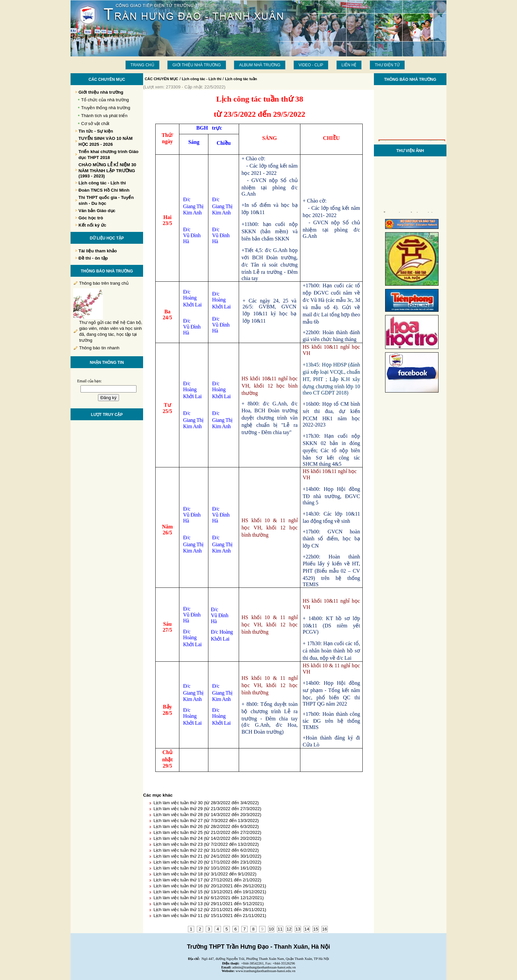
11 (280, 929)
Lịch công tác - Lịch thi (202, 79)
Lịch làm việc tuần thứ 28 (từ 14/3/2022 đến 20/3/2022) (207, 815)
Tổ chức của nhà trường (105, 100)
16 (325, 929)
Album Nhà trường (260, 65)
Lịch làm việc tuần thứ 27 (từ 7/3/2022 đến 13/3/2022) (206, 821)
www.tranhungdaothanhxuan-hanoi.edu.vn (266, 971)
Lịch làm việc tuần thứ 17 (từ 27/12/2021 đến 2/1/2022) (207, 880)
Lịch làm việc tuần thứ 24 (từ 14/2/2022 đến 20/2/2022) (207, 838)
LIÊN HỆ (349, 65)
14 (307, 929)
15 (316, 929)
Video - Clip (311, 65)
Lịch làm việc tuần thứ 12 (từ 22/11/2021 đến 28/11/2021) (210, 910)
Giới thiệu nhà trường (197, 65)
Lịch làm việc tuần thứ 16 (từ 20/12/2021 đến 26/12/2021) (210, 886)
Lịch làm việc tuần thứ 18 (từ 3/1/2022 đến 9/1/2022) (205, 874)
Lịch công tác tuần (241, 79)
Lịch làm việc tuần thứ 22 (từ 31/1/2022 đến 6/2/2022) (206, 850)
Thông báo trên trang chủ (104, 283)
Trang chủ (142, 65)
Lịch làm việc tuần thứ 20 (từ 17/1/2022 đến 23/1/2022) (207, 862)
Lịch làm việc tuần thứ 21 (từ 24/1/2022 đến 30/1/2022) (207, 856)
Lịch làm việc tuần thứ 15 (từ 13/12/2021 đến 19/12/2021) (210, 892)
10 (271, 929)
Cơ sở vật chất (95, 124)
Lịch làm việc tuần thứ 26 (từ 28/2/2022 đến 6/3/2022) (206, 826)
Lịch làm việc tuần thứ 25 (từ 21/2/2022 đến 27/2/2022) (207, 832)
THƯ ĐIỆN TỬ (387, 65)
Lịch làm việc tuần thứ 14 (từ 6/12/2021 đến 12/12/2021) (208, 898)
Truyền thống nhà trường (106, 108)
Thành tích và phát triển (104, 116)
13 (298, 929)
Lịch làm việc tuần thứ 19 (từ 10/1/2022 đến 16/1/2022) (207, 868)
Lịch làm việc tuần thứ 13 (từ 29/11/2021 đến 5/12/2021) (208, 904)
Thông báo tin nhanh (99, 348)
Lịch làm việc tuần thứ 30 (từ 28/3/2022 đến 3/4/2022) (206, 803)
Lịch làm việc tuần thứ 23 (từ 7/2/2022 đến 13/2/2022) (206, 844)
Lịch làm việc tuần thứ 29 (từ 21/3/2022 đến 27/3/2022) (207, 809)
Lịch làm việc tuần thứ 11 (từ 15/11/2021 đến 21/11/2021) (210, 916)
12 (289, 929)
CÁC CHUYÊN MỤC (162, 79)
